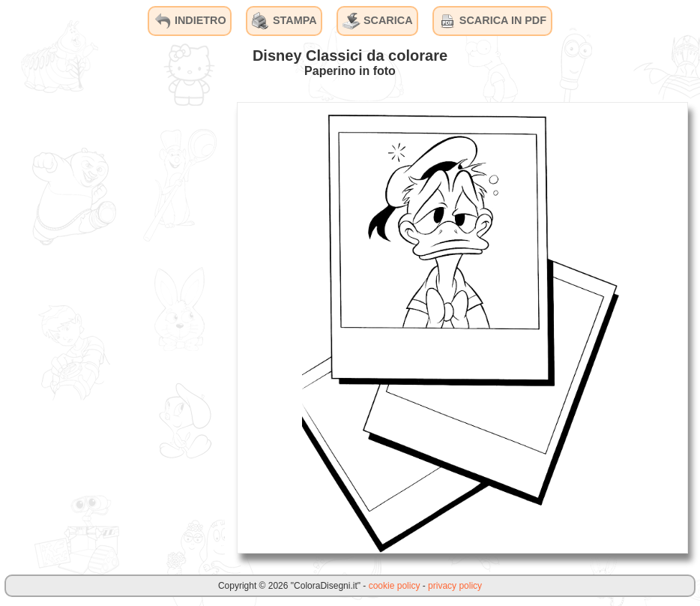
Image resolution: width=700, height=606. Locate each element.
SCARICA (378, 21)
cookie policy (395, 586)
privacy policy (455, 586)
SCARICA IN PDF (492, 21)
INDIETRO (190, 21)
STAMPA (284, 21)
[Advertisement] (112, 327)
